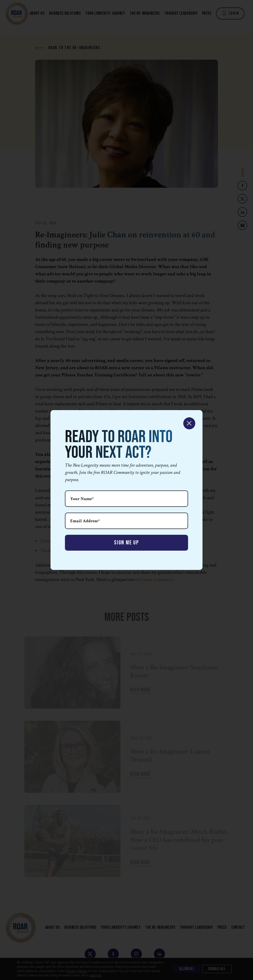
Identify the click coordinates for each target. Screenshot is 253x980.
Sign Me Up (126, 543)
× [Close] (189, 423)
